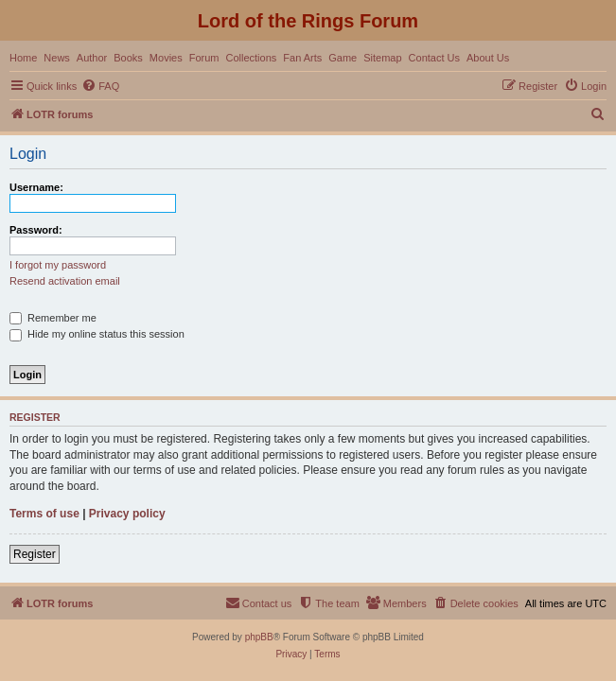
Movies (166, 58)
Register (35, 554)
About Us (488, 58)
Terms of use (44, 514)
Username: (36, 187)
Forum (204, 58)
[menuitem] (100, 86)
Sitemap (382, 58)
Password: (36, 230)
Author (92, 58)
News (57, 58)
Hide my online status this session (97, 334)
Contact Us (434, 58)
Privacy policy (127, 514)
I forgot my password (58, 265)
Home (23, 58)
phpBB (259, 637)
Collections (251, 58)
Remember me (53, 318)
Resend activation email (65, 281)
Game (343, 58)
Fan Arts (302, 58)
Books (128, 58)
